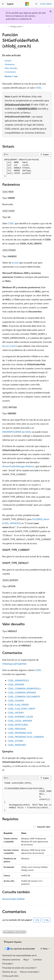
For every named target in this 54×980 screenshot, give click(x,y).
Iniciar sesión (46, 4)
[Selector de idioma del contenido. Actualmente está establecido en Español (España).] (13, 942)
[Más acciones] (49, 26)
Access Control (10, 346)
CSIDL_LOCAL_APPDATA (20, 721)
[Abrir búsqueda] (36, 4)
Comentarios (10, 72)
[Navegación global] (3, 4)
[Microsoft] (27, 4)
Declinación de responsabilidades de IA (19, 955)
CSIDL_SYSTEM (15, 741)
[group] (27, 797)
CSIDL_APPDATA (16, 684)
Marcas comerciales (29, 972)
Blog (25, 960)
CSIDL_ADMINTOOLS (18, 680)
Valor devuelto (11, 68)
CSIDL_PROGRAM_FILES (20, 733)
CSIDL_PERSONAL (17, 729)
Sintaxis (8, 61)
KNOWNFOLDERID (27, 108)
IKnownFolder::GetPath (14, 899)
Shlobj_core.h (16, 26)
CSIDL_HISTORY (16, 713)
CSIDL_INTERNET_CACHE (20, 717)
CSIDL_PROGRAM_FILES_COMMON (26, 737)
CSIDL (38, 88)
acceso (15, 263)
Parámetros (10, 64)
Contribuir (37, 960)
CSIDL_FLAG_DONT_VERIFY (22, 709)
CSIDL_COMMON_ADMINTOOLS (24, 688)
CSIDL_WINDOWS (17, 745)
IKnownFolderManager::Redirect (18, 466)
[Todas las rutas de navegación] (5, 26)
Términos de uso (10, 972)
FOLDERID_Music (41, 519)
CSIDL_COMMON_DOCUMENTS (24, 696)
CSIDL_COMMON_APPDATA (22, 692)
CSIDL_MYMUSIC (12, 523)
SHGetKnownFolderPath (17, 104)
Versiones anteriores (11, 960)
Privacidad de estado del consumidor (19, 968)
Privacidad (7, 964)
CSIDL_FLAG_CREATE (18, 705)
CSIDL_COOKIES (16, 701)
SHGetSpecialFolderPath (14, 664)
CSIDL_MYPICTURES (18, 725)
